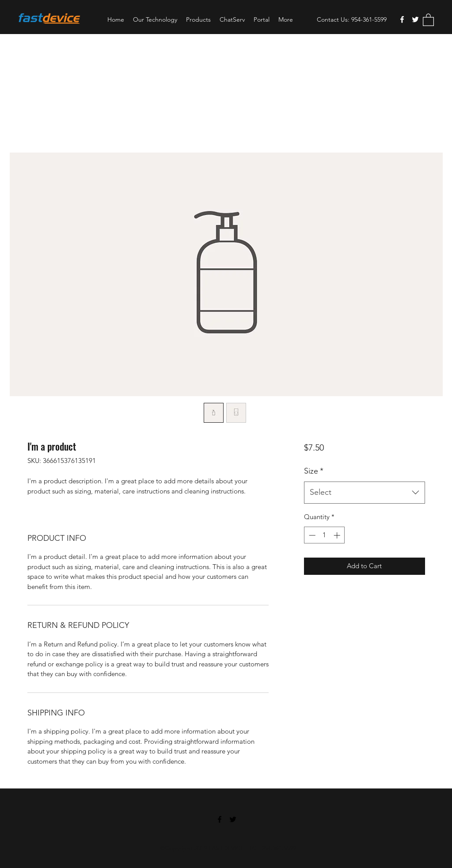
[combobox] (364, 493)
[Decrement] (311, 535)
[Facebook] (402, 19)
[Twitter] (415, 19)
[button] (428, 19)
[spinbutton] (325, 535)
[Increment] (338, 535)
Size (314, 471)
